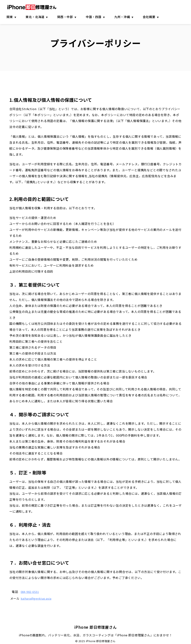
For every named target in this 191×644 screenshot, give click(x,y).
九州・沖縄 (122, 17)
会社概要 (149, 17)
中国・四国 (94, 17)
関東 (10, 17)
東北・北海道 (35, 17)
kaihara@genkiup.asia (38, 598)
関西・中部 (65, 17)
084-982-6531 (32, 592)
